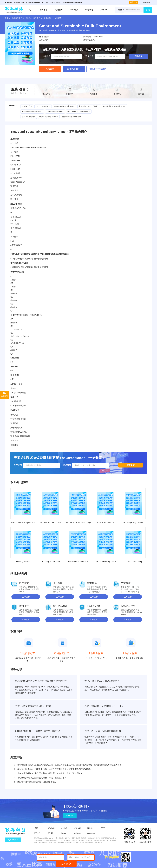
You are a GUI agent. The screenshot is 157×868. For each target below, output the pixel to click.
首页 (30, 10)
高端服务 (59, 10)
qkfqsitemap (91, 833)
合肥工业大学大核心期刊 (72, 117)
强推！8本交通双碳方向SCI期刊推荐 (33, 706)
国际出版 (74, 10)
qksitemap (77, 833)
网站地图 (147, 2)
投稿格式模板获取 (98, 69)
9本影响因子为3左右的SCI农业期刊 (102, 681)
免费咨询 (50, 69)
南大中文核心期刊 (29, 117)
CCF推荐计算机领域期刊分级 (114, 106)
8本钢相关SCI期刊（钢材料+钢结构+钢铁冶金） (39, 731)
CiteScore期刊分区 (33, 18)
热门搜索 (51, 833)
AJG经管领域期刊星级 (55, 111)
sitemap (63, 833)
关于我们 (104, 10)
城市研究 (58, 18)
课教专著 (77, 828)
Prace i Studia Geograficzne (23, 523)
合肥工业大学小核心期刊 (49, 117)
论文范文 (64, 828)
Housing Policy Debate (133, 523)
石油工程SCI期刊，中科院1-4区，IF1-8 (104, 706)
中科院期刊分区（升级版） (89, 106)
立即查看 (26, 597)
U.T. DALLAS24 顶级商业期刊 (79, 111)
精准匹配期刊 (74, 69)
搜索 (148, 10)
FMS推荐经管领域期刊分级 (32, 111)
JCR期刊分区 (27, 106)
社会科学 (47, 18)
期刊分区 (37, 833)
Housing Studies (23, 562)
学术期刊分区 (17, 18)
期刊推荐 (44, 10)
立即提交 (66, 864)
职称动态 (89, 10)
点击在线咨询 (13, 840)
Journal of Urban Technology (78, 523)
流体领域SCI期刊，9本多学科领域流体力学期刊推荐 (41, 681)
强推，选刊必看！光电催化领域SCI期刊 (104, 731)
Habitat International (106, 523)
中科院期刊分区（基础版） (65, 106)
